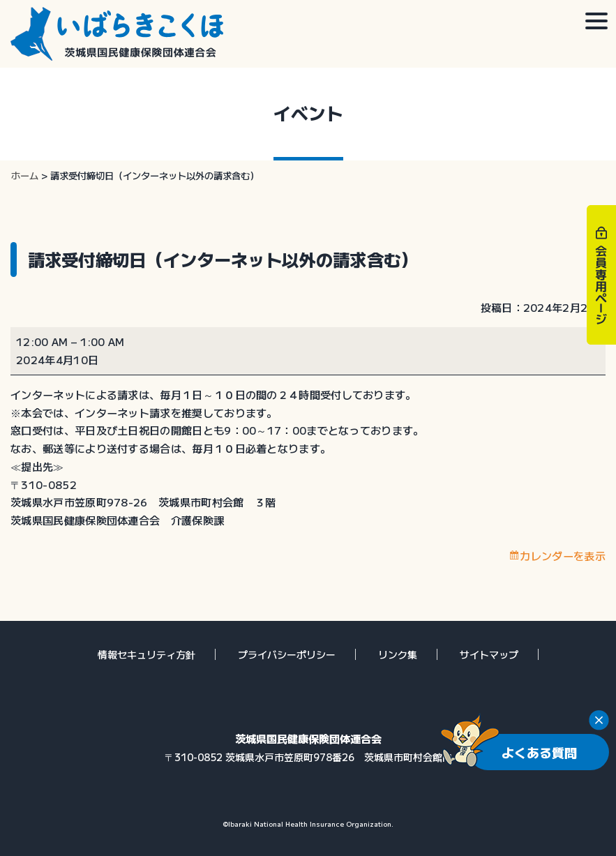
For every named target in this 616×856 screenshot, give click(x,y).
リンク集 (398, 654)
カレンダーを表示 (562, 555)
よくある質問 (539, 752)
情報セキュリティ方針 (147, 654)
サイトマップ (489, 654)
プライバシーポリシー (287, 654)
